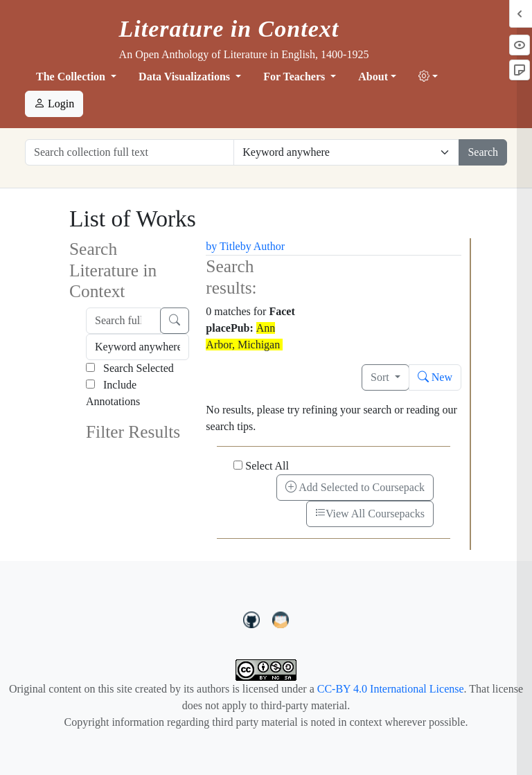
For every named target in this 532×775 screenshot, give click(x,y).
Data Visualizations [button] (186, 77)
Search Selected (130, 368)
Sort (381, 377)
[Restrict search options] (346, 152)
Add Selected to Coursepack (355, 487)
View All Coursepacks (370, 514)
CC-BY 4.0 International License (391, 689)
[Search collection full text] (130, 152)
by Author (263, 246)
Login (54, 104)
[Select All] (238, 465)
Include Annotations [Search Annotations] (113, 393)
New (435, 377)
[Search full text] (123, 321)
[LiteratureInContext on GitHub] (254, 618)
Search (483, 152)
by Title (223, 246)
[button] (428, 77)
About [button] (373, 77)
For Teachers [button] (295, 77)
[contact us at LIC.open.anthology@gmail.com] (281, 618)
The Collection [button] (72, 77)
